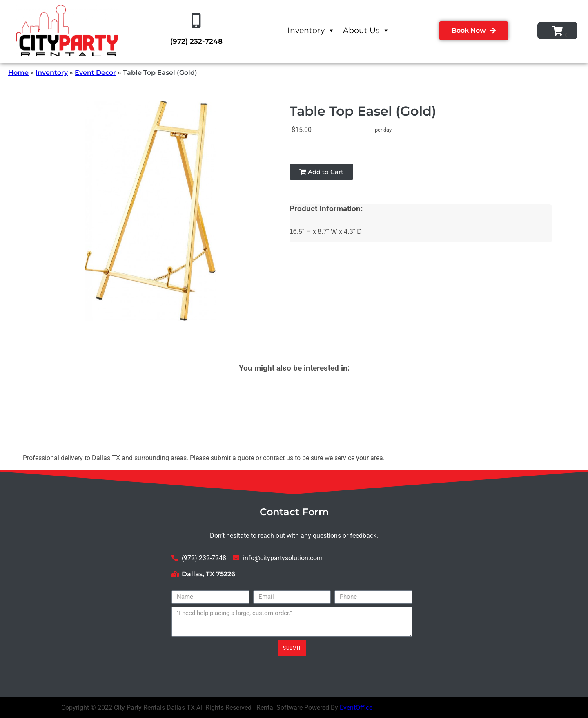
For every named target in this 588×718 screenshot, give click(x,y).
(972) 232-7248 (196, 41)
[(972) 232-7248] (196, 21)
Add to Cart (321, 172)
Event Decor (95, 73)
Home (18, 73)
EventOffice (356, 708)
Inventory (311, 30)
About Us (366, 30)
